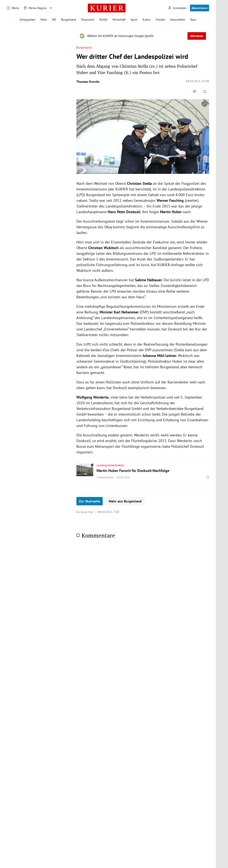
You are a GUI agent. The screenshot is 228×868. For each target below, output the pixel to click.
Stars (193, 20)
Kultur (147, 20)
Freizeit (161, 20)
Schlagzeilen (28, 20)
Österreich (88, 20)
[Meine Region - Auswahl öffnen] (51, 8)
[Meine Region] (35, 8)
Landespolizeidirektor (111, 465)
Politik (103, 20)
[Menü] (13, 8)
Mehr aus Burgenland (125, 501)
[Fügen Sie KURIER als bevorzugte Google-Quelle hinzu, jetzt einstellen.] (143, 36)
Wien (44, 20)
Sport (134, 20)
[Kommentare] (195, 92)
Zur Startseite (90, 501)
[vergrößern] (204, 104)
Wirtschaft (119, 20)
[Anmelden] (177, 8)
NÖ (54, 20)
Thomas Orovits (88, 82)
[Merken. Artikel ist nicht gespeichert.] (205, 92)
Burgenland (69, 20)
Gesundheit (178, 20)
